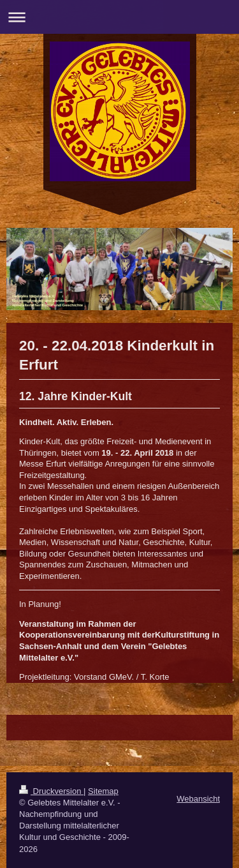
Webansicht (198, 799)
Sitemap (103, 791)
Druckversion (51, 791)
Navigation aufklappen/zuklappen (119, 17)
